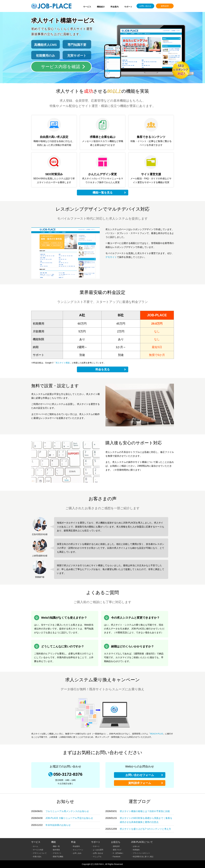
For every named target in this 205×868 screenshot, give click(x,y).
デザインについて (40, 853)
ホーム (36, 846)
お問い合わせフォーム (140, 775)
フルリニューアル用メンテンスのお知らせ (67, 811)
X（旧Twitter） (118, 853)
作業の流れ (37, 857)
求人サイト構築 (63, 363)
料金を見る (103, 369)
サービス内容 (38, 850)
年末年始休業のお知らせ (58, 825)
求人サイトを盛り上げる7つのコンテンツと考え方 (145, 829)
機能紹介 (101, 7)
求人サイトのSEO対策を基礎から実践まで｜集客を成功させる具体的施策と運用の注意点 (146, 820)
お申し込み (77, 853)
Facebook (117, 857)
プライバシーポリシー (141, 853)
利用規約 (136, 850)
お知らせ (136, 846)
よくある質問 (98, 850)
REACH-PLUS (156, 734)
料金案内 (115, 7)
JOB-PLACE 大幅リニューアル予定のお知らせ (69, 818)
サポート (128, 7)
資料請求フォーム (140, 783)
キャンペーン (78, 850)
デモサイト (111, 257)
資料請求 (165, 6)
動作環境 (56, 850)
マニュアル (97, 857)
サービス (87, 7)
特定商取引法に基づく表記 (143, 857)
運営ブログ (117, 850)
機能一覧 (56, 846)
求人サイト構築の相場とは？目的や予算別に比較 (145, 811)
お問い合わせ (145, 6)
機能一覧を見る (103, 193)
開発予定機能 (58, 857)
